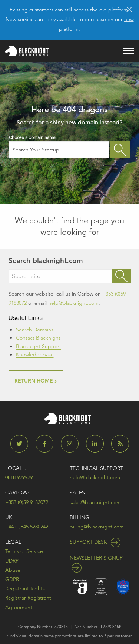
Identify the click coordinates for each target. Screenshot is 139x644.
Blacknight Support (39, 346)
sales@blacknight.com (95, 502)
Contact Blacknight (38, 338)
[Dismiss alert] (129, 9)
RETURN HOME (36, 381)
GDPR (12, 579)
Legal (13, 542)
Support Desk (95, 542)
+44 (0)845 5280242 (27, 527)
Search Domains (35, 330)
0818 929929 (19, 477)
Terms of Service (24, 551)
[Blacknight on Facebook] (47, 444)
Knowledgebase (35, 354)
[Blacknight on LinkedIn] (98, 444)
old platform (114, 10)
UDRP (12, 561)
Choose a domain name (59, 146)
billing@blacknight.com (97, 527)
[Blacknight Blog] (120, 444)
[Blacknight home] (27, 51)
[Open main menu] (129, 51)
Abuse (13, 570)
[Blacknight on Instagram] (73, 444)
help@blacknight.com (73, 303)
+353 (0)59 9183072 (27, 502)
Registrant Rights (25, 588)
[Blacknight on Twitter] (22, 444)
